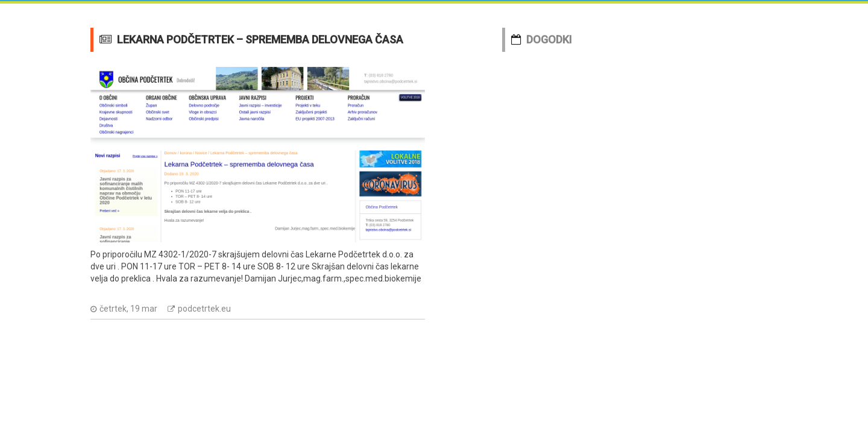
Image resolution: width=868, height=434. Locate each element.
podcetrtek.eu (204, 309)
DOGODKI (549, 39)
